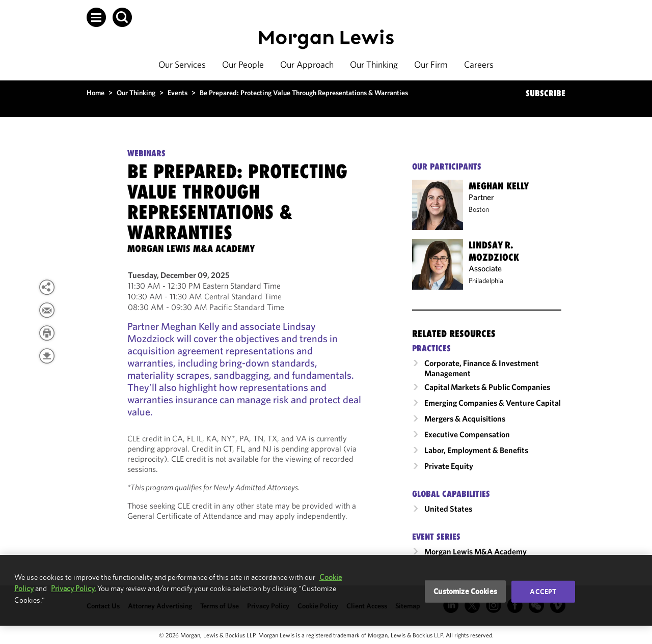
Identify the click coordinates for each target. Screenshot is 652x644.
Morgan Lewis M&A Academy (476, 551)
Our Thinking (374, 64)
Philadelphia (486, 281)
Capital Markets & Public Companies (487, 387)
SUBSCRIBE (546, 93)
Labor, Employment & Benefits (476, 450)
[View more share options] (47, 287)
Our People (243, 64)
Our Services (182, 64)
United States (448, 509)
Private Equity (449, 466)
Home (96, 93)
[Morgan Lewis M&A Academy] (191, 248)
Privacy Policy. (73, 588)
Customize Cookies (465, 591)
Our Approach (307, 64)
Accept (543, 592)
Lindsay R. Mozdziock (494, 251)
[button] (96, 17)
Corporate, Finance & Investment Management (482, 368)
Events (178, 93)
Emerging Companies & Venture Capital (493, 403)
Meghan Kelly (499, 186)
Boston (479, 209)
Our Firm (431, 64)
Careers (479, 64)
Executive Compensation (467, 434)
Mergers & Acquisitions (465, 418)
